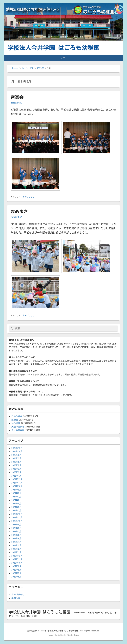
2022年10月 (17, 563)
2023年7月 (16, 532)
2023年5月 (16, 539)
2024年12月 (17, 479)
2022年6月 (16, 577)
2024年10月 (17, 486)
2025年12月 (17, 448)
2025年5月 (16, 465)
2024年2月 (16, 511)
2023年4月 (16, 542)
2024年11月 (17, 483)
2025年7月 (16, 458)
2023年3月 (16, 545)
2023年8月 (16, 528)
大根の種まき (18, 427)
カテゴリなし (28, 197)
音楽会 (17, 97)
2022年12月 (17, 556)
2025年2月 (16, 472)
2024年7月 (16, 497)
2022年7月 (16, 573)
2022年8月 (16, 570)
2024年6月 (16, 500)
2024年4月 (16, 504)
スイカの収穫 (18, 430)
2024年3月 (16, 507)
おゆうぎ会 (17, 416)
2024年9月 (16, 490)
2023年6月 (16, 535)
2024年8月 (16, 493)
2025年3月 (16, 469)
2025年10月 (17, 452)
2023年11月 (17, 518)
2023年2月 (16, 549)
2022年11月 (17, 559)
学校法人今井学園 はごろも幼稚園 (53, 48)
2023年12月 (17, 514)
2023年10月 (17, 521)
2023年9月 (16, 525)
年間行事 (16, 598)
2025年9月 (16, 455)
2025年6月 (16, 462)
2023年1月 (16, 552)
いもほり (16, 423)
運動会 (15, 420)
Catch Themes (73, 635)
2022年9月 (16, 566)
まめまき (19, 212)
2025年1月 (16, 476)
